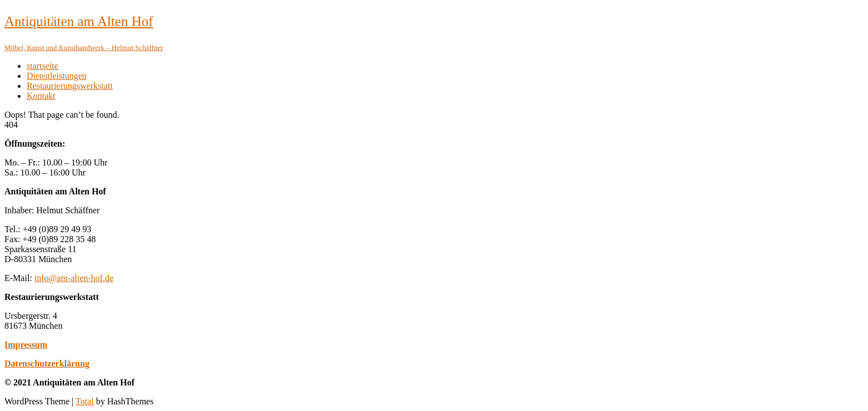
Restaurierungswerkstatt (70, 86)
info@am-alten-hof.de (74, 278)
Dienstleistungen (57, 76)
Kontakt (41, 96)
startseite (43, 66)
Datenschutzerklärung (47, 364)
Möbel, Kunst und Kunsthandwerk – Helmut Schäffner (84, 47)
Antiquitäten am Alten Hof (79, 21)
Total (85, 401)
